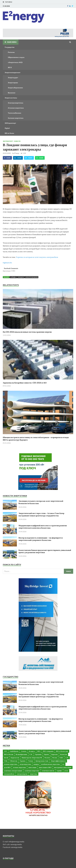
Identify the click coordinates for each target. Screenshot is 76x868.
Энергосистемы (11, 98)
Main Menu (12, 42)
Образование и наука (16, 57)
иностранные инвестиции (63, 767)
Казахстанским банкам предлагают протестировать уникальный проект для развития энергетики (45, 551)
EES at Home (9, 133)
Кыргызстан (15, 758)
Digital (7, 128)
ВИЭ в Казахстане (62, 751)
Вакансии (12, 93)
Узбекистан (13, 761)
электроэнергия (22, 774)
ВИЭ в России (9, 754)
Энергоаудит (13, 77)
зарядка (13, 277)
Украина (22, 761)
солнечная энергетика (32, 771)
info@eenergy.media (16, 842)
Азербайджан (14, 751)
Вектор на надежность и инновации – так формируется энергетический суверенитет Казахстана (41, 539)
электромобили (31, 277)
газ (63, 764)
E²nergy (17, 153)
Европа (46, 754)
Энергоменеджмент (13, 72)
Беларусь (32, 751)
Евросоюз (55, 754)
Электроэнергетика (16, 103)
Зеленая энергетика (16, 118)
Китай (6, 758)
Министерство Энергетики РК (32, 758)
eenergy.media (16, 844)
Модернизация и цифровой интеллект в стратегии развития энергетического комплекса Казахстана (43, 527)
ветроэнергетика (25, 764)
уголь (66, 771)
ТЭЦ (6, 761)
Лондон (21, 277)
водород (36, 764)
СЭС (67, 758)
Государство (10, 47)
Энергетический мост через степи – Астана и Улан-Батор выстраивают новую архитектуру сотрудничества (41, 514)
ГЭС (31, 754)
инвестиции (32, 767)
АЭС (6, 751)
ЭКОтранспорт (10, 123)
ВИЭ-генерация (48, 751)
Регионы (11, 52)
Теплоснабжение (15, 113)
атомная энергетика (11, 764)
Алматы (24, 751)
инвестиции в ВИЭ (45, 767)
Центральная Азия (42, 761)
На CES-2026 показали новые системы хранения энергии (27, 332)
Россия (55, 758)
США (61, 758)
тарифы (59, 771)
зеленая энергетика (19, 767)
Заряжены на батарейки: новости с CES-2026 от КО (25, 383)
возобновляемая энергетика (51, 764)
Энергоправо (13, 83)
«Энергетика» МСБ (15, 62)
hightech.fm (7, 263)
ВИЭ (39, 751)
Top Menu (9, 2)
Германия (38, 754)
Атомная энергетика (16, 108)
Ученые (31, 761)
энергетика (33, 774)
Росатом (47, 758)
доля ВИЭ (7, 767)
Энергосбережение (15, 88)
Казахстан (64, 754)
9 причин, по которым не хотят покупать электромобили (37, 257)
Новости (17, 141)
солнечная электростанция (13, 771)
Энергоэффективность (58, 761)
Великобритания (21, 754)
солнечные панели (48, 771)
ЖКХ (10, 67)
